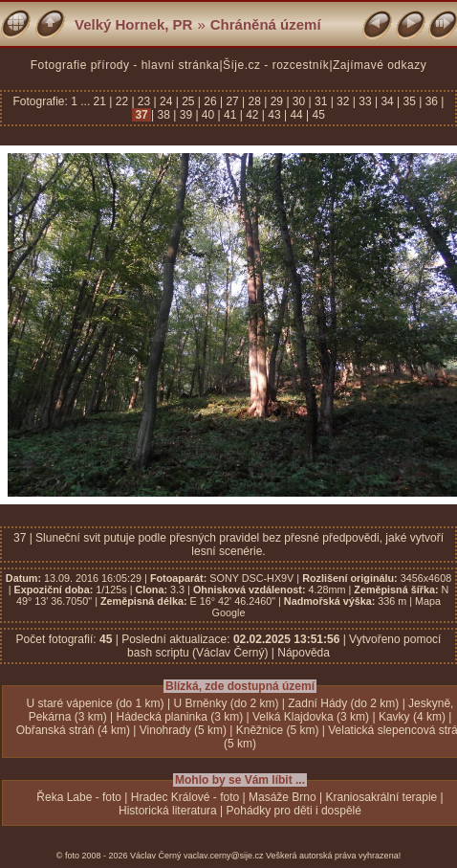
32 (343, 101)
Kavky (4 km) (412, 717)
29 (276, 101)
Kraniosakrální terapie (382, 797)
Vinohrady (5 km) (183, 730)
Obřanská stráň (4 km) (73, 730)
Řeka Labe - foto (79, 797)
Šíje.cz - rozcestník (276, 65)
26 (210, 101)
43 (274, 115)
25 (188, 101)
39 (185, 115)
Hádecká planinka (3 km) (179, 717)
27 (232, 101)
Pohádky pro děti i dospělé (294, 811)
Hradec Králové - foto (185, 797)
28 (254, 101)
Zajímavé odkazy (380, 65)
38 (163, 115)
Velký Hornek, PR (133, 24)
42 (252, 115)
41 (230, 115)
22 (121, 101)
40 (208, 115)
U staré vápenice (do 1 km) (96, 703)
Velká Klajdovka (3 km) (311, 717)
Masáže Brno (283, 797)
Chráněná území (266, 24)
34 (387, 101)
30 (299, 101)
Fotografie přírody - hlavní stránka (125, 65)
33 (365, 101)
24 (166, 101)
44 (296, 115)
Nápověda (304, 653)
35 (409, 101)
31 (321, 101)
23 (144, 101)
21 (102, 101)
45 (317, 115)
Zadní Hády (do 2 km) (343, 703)
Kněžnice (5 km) (278, 730)
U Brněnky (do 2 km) (226, 703)
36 (431, 101)
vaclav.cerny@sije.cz (224, 856)
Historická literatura (168, 811)
